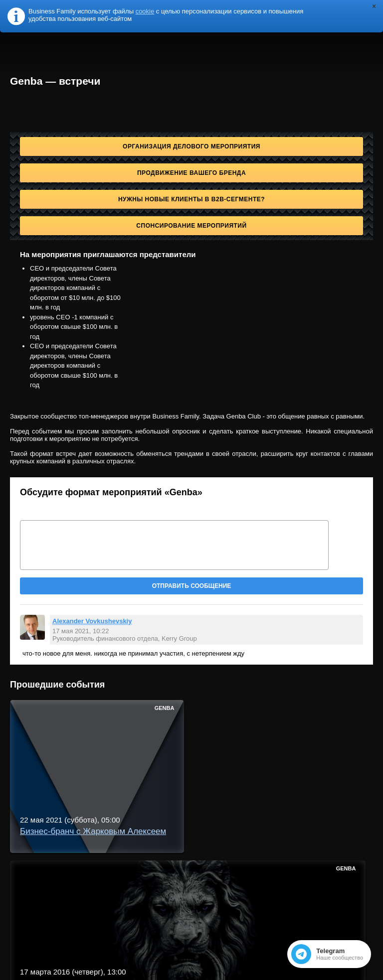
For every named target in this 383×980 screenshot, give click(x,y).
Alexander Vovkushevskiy (92, 621)
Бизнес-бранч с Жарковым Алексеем (93, 831)
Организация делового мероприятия (191, 146)
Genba (165, 708)
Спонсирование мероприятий (191, 226)
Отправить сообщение (192, 586)
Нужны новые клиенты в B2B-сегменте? (191, 199)
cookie (145, 11)
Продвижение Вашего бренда (191, 173)
